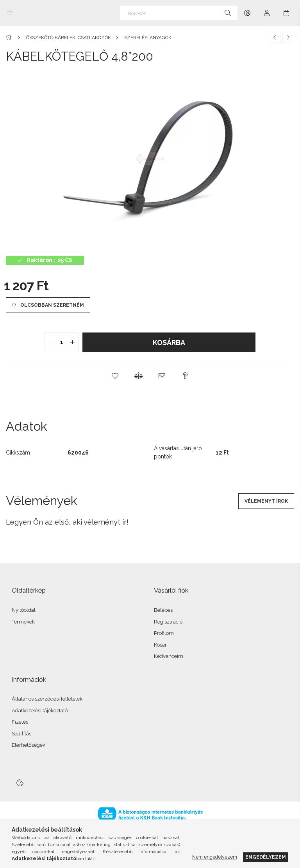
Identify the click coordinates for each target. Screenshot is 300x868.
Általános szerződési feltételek (47, 699)
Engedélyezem (266, 857)
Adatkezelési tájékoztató (40, 711)
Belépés (163, 610)
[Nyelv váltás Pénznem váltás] (247, 13)
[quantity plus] (72, 342)
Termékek (23, 622)
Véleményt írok (266, 501)
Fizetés (20, 722)
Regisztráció (168, 622)
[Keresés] (179, 13)
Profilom (164, 633)
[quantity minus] (51, 342)
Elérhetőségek (29, 745)
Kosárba (169, 342)
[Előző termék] (275, 38)
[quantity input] (62, 342)
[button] (115, 376)
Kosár (160, 645)
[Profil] (267, 13)
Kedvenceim (169, 656)
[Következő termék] (288, 38)
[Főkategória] (10, 38)
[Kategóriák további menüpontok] (10, 13)
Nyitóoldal (24, 610)
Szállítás (21, 734)
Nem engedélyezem (215, 857)
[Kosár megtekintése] (286, 13)
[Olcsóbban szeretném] (48, 305)
